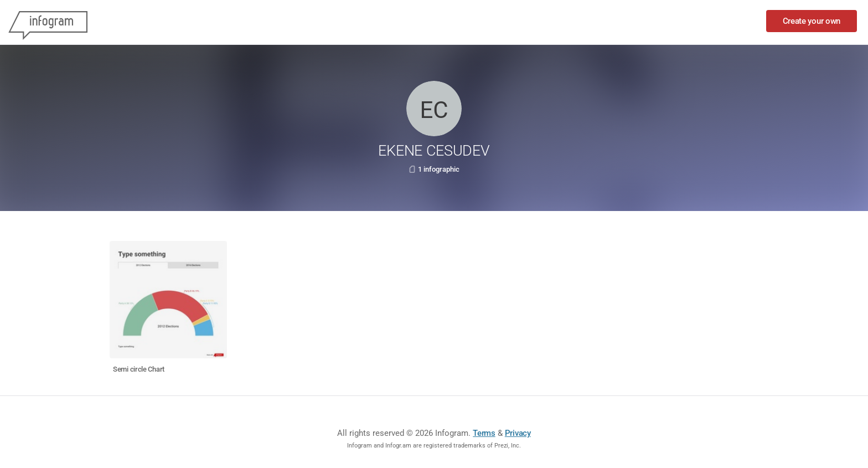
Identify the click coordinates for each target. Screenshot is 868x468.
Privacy (518, 433)
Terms (484, 433)
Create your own (812, 21)
